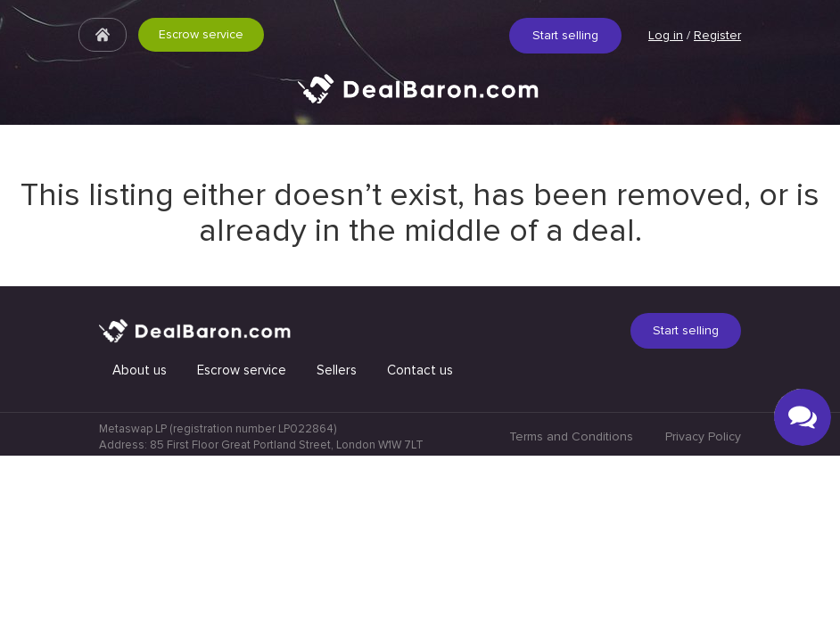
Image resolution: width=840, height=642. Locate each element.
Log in (666, 35)
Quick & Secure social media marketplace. (420, 102)
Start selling (565, 35)
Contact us (420, 556)
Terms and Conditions (571, 623)
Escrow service (201, 34)
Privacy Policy (703, 623)
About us (140, 556)
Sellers (337, 556)
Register (717, 35)
